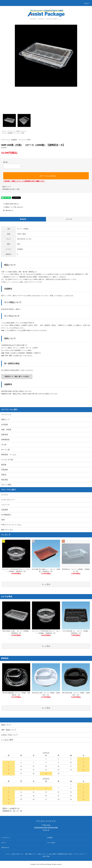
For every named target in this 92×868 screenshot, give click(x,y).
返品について (7, 187)
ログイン (4, 843)
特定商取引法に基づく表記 (11, 189)
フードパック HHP (19, 133)
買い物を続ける (6, 210)
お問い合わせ (5, 847)
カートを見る (51, 843)
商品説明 (23, 219)
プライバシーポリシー (80, 854)
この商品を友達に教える (9, 204)
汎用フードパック (21, 131)
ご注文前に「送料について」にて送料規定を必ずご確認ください (24, 181)
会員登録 (50, 838)
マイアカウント (6, 838)
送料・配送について (31, 854)
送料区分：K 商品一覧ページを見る (17, 376)
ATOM (48, 856)
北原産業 (10, 133)
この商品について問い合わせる (11, 207)
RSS (44, 856)
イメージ (69, 219)
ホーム (4, 131)
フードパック (11, 131)
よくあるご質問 (51, 854)
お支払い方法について (17, 854)
